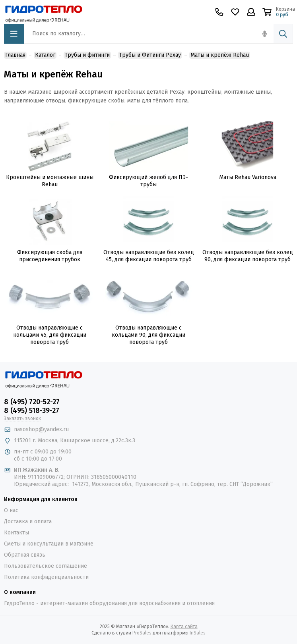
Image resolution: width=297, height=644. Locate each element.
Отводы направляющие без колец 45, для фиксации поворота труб (149, 256)
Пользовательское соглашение (46, 566)
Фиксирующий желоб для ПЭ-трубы (148, 181)
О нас (11, 510)
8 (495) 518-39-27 (32, 411)
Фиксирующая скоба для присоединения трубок (50, 256)
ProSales (142, 633)
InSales (198, 633)
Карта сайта (184, 627)
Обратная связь (25, 555)
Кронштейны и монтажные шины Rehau (50, 181)
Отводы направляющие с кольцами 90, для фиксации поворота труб (148, 335)
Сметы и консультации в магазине (49, 544)
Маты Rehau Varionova (248, 177)
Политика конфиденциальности (46, 577)
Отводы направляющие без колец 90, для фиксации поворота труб (248, 256)
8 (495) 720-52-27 (32, 402)
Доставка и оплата (28, 522)
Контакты (16, 533)
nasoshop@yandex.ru (41, 429)
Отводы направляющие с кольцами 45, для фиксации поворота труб (50, 335)
